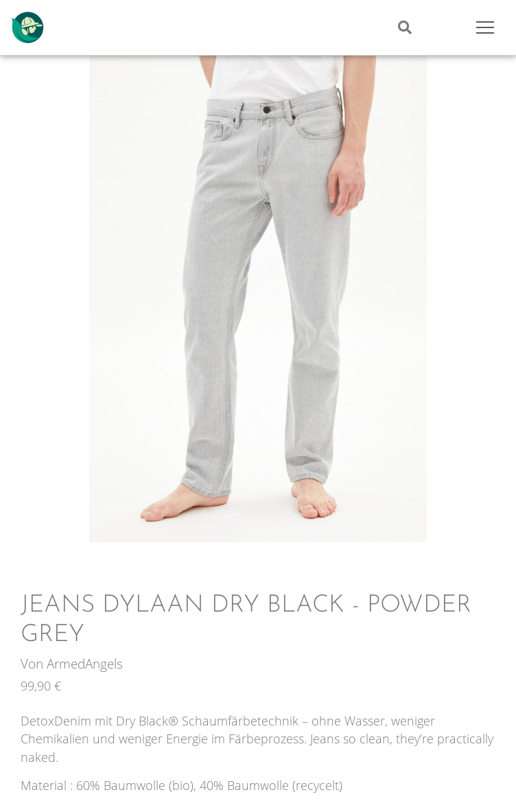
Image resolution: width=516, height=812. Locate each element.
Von (34, 663)
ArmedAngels (85, 663)
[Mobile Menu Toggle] (485, 27)
